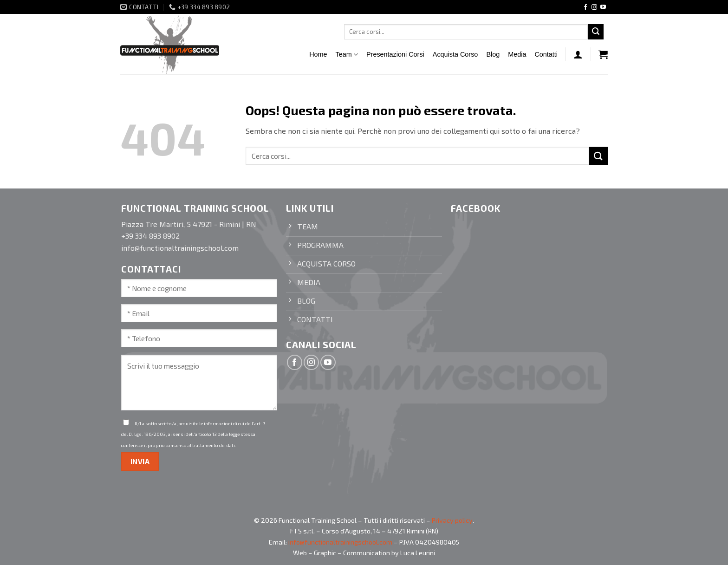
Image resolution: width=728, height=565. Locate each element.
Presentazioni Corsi (395, 54)
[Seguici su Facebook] (585, 7)
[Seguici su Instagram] (594, 7)
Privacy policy (452, 520)
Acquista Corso (455, 54)
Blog (493, 54)
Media (517, 54)
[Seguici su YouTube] (603, 7)
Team (347, 55)
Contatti (546, 54)
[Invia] (596, 32)
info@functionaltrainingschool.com (340, 542)
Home (318, 54)
